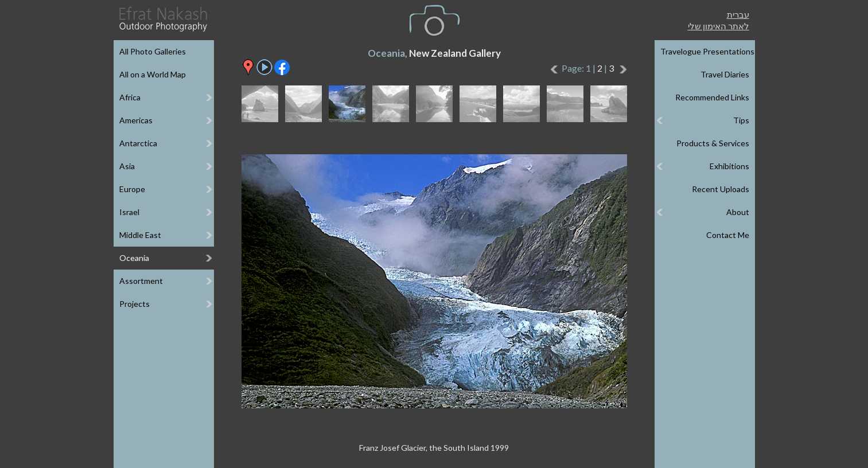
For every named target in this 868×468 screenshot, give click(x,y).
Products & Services (713, 143)
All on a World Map (153, 74)
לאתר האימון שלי (719, 26)
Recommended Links (712, 97)
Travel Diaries (725, 74)
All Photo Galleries (153, 51)
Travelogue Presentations (707, 51)
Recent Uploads (721, 189)
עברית (738, 14)
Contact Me (728, 235)
